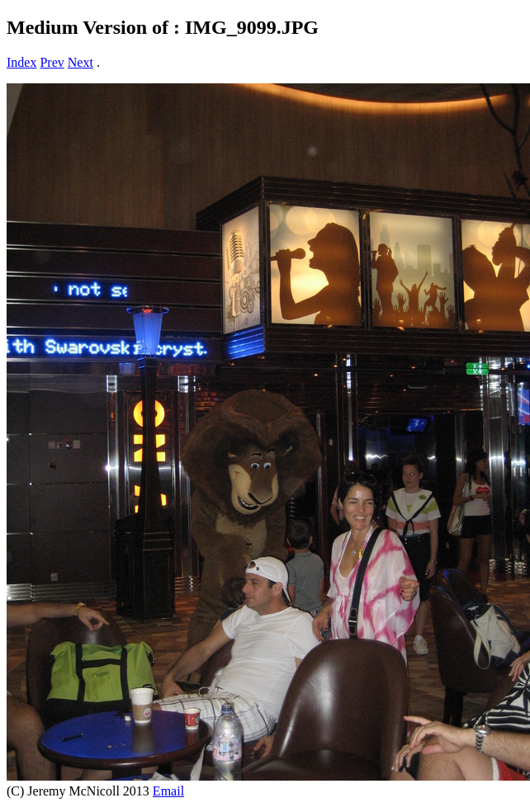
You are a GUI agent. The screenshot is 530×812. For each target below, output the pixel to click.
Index (21, 62)
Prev (52, 62)
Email (168, 791)
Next (80, 62)
